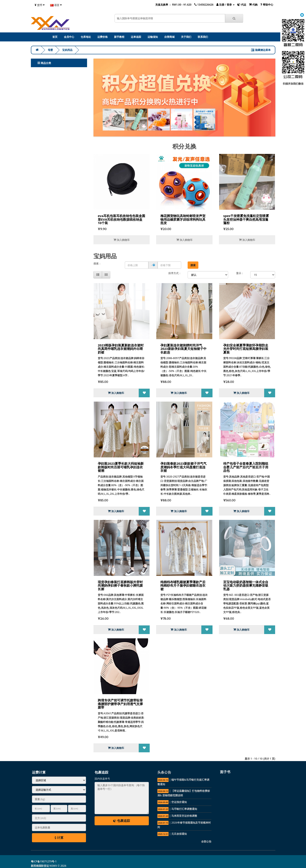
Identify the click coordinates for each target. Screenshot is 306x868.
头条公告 (164, 772)
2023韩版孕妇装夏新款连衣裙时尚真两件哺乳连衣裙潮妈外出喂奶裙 (121, 349)
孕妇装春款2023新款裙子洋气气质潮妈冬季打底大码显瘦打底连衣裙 (183, 467)
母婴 (50, 50)
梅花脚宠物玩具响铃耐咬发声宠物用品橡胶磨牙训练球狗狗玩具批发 (183, 219)
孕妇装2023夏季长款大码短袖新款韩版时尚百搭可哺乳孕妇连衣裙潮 (121, 467)
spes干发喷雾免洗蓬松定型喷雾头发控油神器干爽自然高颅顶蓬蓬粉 (246, 219)
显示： (240, 273)
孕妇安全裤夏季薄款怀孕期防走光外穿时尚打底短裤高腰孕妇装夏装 (246, 349)
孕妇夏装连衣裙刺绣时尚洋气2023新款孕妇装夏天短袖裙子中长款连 (183, 349)
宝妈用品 (67, 50)
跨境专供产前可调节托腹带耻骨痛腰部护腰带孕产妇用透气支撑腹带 (120, 704)
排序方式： (175, 273)
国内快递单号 (102, 779)
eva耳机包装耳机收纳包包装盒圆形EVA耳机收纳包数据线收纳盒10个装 (121, 219)
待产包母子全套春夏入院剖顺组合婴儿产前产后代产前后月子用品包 (246, 467)
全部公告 (206, 841)
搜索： (97, 263)
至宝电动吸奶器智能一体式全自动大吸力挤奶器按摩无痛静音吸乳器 (246, 585)
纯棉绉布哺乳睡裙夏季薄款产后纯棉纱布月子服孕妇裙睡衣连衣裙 (183, 585)
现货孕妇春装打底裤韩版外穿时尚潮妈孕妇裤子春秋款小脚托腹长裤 (120, 585)
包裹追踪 (122, 821)
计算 (59, 838)
